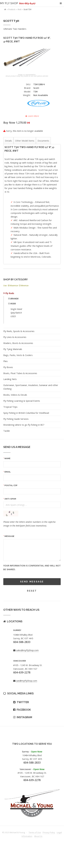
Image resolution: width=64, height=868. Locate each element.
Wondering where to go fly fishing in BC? (24, 425)
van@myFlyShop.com (27, 681)
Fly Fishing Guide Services (16, 419)
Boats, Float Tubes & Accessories (20, 373)
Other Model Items (25, 141)
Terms (35, 832)
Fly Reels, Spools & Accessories (19, 331)
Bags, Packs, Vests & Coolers (18, 355)
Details (8, 141)
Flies (5, 361)
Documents (43, 141)
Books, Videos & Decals (15, 395)
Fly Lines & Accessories (15, 337)
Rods (20, 9)
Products (12, 9)
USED (13, 316)
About (38, 836)
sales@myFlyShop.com (27, 650)
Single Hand (16, 309)
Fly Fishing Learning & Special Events (22, 401)
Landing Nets (10, 379)
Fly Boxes (8, 367)
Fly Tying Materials (13, 349)
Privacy (49, 832)
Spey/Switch (16, 313)
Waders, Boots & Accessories (18, 343)
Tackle (7, 431)
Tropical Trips (10, 407)
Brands (14, 299)
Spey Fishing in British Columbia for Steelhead (26, 413)
